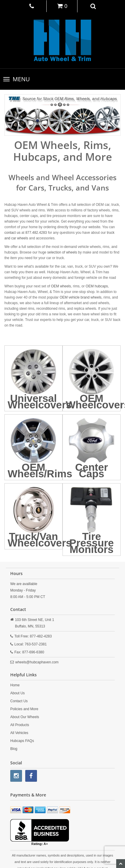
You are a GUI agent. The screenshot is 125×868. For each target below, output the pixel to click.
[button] (93, 6)
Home (15, 685)
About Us (17, 693)
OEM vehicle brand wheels (81, 297)
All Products (20, 725)
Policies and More (24, 709)
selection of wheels (62, 252)
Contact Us (19, 701)
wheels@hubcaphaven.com (37, 662)
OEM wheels (61, 286)
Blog (14, 749)
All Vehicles (19, 733)
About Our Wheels (25, 717)
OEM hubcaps (97, 286)
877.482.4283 (36, 233)
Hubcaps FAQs (22, 741)
